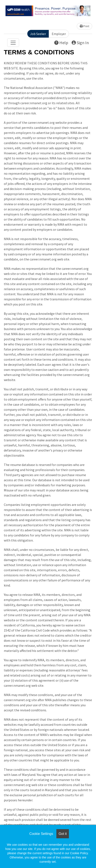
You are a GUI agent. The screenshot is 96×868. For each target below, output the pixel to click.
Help (61, 43)
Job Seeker (38, 34)
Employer (59, 34)
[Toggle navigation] (13, 43)
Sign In (80, 43)
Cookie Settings (41, 834)
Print (84, 26)
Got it (63, 834)
